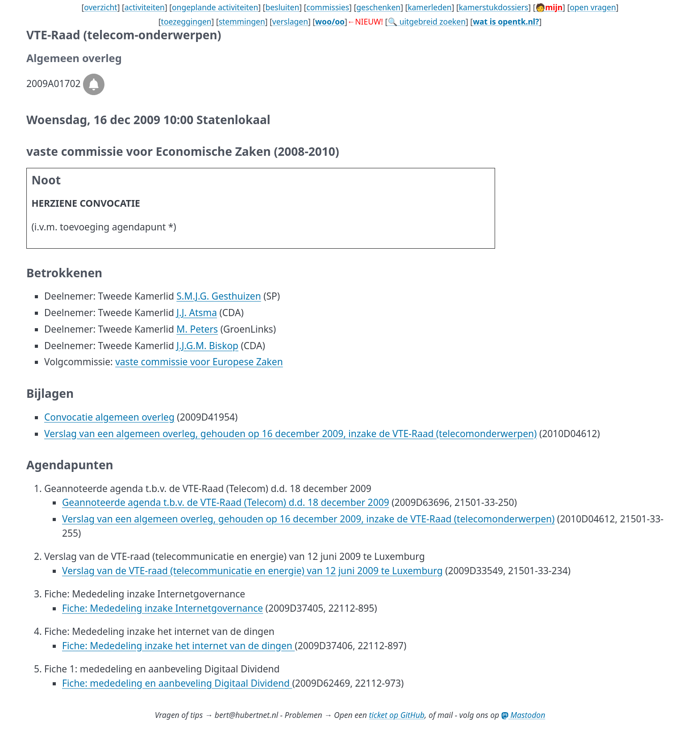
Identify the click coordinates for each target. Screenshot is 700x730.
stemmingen (242, 21)
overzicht (101, 7)
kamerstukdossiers (494, 7)
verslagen (290, 21)
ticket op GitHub (397, 715)
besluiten (282, 7)
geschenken (378, 7)
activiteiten (145, 7)
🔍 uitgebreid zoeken (427, 21)
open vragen (593, 7)
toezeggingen (186, 21)
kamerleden (429, 7)
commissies (328, 7)
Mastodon (523, 715)
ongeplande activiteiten (215, 7)
